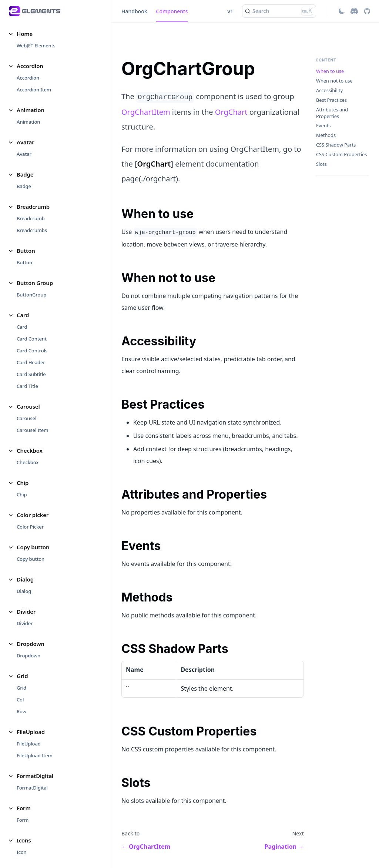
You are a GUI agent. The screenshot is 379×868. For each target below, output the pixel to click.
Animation (28, 122)
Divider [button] (26, 611)
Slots (321, 164)
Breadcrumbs (32, 230)
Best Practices (331, 100)
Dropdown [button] (31, 644)
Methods (326, 135)
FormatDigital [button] (35, 776)
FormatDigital (32, 788)
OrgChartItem (146, 112)
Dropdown (28, 656)
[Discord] (354, 11)
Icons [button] (24, 840)
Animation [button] (31, 110)
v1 (230, 11)
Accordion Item (34, 90)
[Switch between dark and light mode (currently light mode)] (342, 11)
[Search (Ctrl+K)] (279, 11)
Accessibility (329, 91)
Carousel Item (32, 430)
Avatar (24, 154)
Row (21, 711)
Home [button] (25, 34)
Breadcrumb (31, 218)
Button (24, 262)
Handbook (134, 11)
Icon (22, 852)
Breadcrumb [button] (33, 207)
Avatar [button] (26, 142)
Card (22, 327)
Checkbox (28, 462)
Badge (24, 186)
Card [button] (23, 315)
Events (323, 126)
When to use (330, 71)
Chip (22, 495)
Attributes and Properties (332, 113)
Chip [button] (23, 483)
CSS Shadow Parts (336, 145)
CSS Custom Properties (341, 155)
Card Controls (32, 351)
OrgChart (231, 112)
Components (172, 11)
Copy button (31, 559)
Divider (25, 623)
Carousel (26, 418)
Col (20, 700)
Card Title (27, 386)
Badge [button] (25, 174)
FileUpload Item (35, 755)
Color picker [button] (33, 515)
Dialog (24, 591)
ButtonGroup (31, 295)
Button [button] (26, 251)
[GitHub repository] (367, 11)
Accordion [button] (30, 66)
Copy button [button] (33, 547)
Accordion (28, 78)
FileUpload (29, 744)
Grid (21, 688)
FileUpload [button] (31, 732)
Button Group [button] (35, 283)
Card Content (32, 339)
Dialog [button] (25, 579)
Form (23, 820)
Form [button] (24, 808)
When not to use (334, 81)
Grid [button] (22, 676)
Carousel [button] (28, 406)
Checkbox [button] (30, 450)
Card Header (31, 362)
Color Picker (30, 527)
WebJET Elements (36, 46)
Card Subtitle (31, 374)
